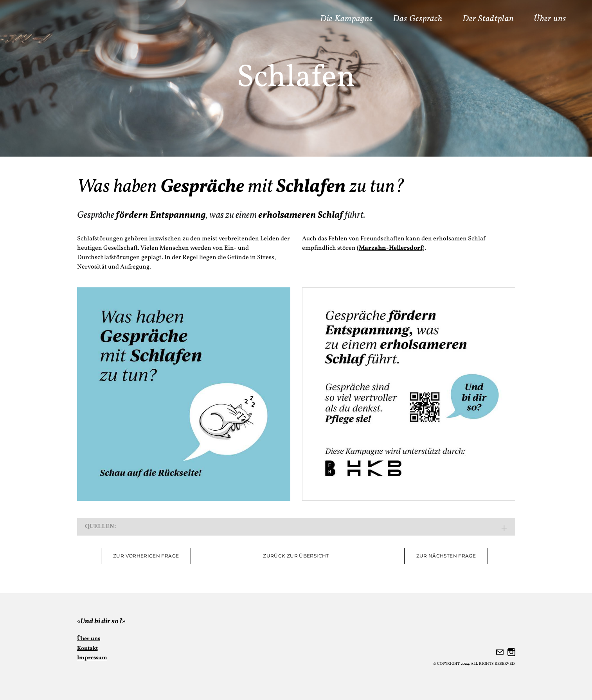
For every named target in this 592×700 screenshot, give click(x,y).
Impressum (92, 658)
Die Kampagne (346, 19)
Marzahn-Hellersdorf (391, 248)
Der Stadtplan (488, 19)
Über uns (550, 19)
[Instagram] (511, 652)
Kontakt (87, 649)
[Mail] (500, 652)
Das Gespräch (418, 19)
